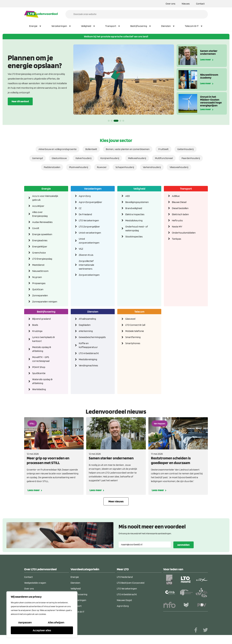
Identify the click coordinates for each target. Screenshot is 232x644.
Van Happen (160, 424)
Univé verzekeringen (90, 233)
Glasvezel (130, 319)
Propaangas (39, 283)
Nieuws (186, 4)
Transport (113, 26)
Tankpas (176, 239)
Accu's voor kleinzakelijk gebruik (45, 198)
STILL (32, 424)
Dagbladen (85, 325)
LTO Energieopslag (42, 259)
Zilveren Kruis (86, 255)
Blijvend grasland (41, 319)
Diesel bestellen (180, 208)
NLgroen (37, 277)
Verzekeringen (61, 26)
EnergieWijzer (40, 247)
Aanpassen (25, 623)
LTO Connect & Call (135, 325)
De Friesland (85, 214)
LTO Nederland (125, 577)
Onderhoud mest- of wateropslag (137, 228)
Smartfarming (133, 337)
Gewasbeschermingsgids (92, 337)
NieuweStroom (40, 271)
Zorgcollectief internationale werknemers (86, 265)
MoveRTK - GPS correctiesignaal (41, 359)
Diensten (168, 26)
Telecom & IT (194, 26)
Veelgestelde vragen (35, 583)
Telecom (139, 312)
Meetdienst (38, 265)
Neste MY (177, 227)
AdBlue (176, 196)
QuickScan (38, 289)
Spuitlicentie (39, 373)
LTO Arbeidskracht (89, 353)
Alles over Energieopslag (40, 214)
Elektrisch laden (180, 214)
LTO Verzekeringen (89, 220)
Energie (35, 26)
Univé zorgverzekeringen (89, 241)
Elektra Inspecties (135, 214)
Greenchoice (39, 253)
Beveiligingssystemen (137, 202)
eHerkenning (86, 331)
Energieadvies (40, 240)
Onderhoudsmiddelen (184, 233)
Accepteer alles (42, 630)
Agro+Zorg (85, 196)
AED (128, 196)
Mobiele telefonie (135, 331)
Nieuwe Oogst (124, 600)
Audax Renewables (42, 222)
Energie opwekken (42, 234)
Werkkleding (39, 389)
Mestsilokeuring (134, 220)
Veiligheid (88, 26)
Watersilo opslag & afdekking (42, 381)
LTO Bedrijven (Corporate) (131, 583)
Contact (200, 4)
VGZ (81, 249)
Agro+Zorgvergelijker (90, 202)
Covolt (36, 228)
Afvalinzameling (87, 319)
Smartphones (133, 343)
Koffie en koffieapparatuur (88, 345)
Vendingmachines (88, 366)
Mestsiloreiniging (88, 360)
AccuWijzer (38, 206)
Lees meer (205, 59)
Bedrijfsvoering (141, 26)
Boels (35, 325)
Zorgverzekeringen (89, 275)
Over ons (170, 4)
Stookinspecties (134, 237)
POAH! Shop (39, 367)
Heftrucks (177, 220)
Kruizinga (37, 331)
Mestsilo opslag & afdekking (42, 349)
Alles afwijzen (56, 623)
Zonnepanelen (40, 295)
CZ (80, 208)
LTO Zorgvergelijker (89, 227)
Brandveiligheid (134, 208)
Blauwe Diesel (179, 202)
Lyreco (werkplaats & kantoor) (43, 339)
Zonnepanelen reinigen (45, 302)
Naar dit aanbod (20, 101)
